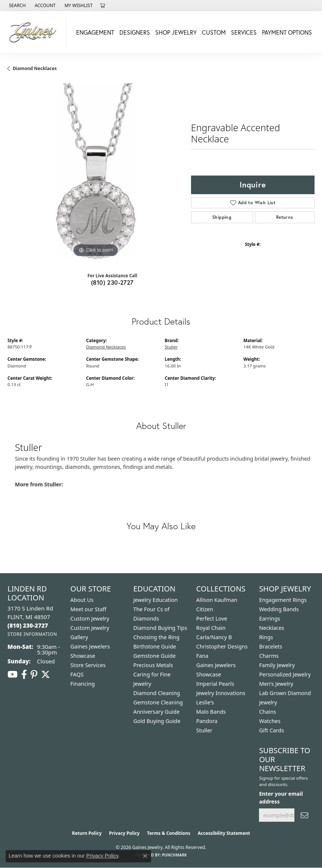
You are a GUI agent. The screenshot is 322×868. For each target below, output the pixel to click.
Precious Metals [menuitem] (153, 665)
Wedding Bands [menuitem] (279, 609)
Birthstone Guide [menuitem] (155, 646)
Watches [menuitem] (270, 721)
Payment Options (287, 32)
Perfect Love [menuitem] (212, 618)
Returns (285, 217)
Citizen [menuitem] (205, 609)
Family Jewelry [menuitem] (277, 665)
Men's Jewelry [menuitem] (276, 684)
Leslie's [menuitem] (205, 702)
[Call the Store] (28, 625)
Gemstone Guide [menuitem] (154, 656)
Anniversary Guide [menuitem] (156, 712)
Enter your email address (281, 798)
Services (244, 32)
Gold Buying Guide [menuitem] (157, 721)
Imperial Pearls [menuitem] (215, 684)
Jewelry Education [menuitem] (155, 600)
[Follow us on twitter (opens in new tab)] (46, 675)
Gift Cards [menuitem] (271, 730)
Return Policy (87, 833)
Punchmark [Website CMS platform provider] (174, 855)
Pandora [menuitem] (207, 721)
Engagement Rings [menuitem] (283, 600)
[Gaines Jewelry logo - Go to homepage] (35, 32)
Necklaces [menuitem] (271, 628)
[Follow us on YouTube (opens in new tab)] (12, 675)
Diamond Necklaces (35, 68)
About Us (82, 600)
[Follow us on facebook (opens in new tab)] (24, 675)
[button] (17, 6)
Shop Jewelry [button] (176, 32)
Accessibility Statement (224, 833)
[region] (96, 171)
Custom (214, 32)
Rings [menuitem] (266, 637)
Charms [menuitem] (269, 656)
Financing (83, 684)
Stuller (171, 347)
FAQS (77, 674)
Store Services (88, 665)
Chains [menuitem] (268, 712)
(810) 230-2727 (112, 282)
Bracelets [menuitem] (271, 646)
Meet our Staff (89, 609)
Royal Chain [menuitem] (211, 628)
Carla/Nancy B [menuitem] (214, 637)
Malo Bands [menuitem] (211, 712)
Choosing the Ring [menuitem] (156, 637)
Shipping (222, 217)
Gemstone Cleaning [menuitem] (158, 702)
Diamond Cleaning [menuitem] (157, 693)
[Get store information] (32, 634)
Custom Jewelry (90, 618)
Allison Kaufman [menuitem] (217, 600)
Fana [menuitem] (202, 656)
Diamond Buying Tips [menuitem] (160, 628)
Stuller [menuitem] (204, 730)
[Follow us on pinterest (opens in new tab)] (34, 675)
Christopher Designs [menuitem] (222, 646)
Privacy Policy (124, 833)
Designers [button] (135, 32)
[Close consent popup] (145, 856)
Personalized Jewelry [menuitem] (285, 674)
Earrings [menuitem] (269, 618)
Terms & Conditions (169, 833)
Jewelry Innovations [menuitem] (221, 693)
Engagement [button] (95, 32)
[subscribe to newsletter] (304, 815)
